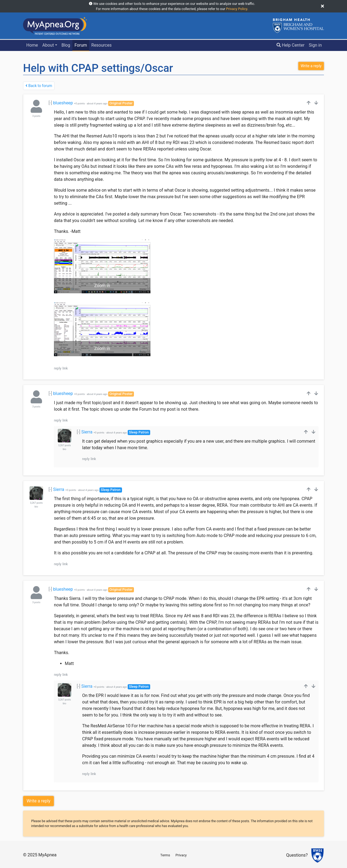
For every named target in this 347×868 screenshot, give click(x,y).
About (48, 45)
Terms (165, 855)
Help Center (291, 45)
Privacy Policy (237, 9)
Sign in (315, 45)
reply (58, 368)
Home (32, 45)
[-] (50, 103)
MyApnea (47, 855)
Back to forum (39, 86)
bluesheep (63, 103)
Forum (81, 45)
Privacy (181, 855)
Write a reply (38, 801)
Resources (102, 45)
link (65, 368)
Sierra (87, 432)
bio (65, 449)
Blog (66, 45)
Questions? (297, 855)
